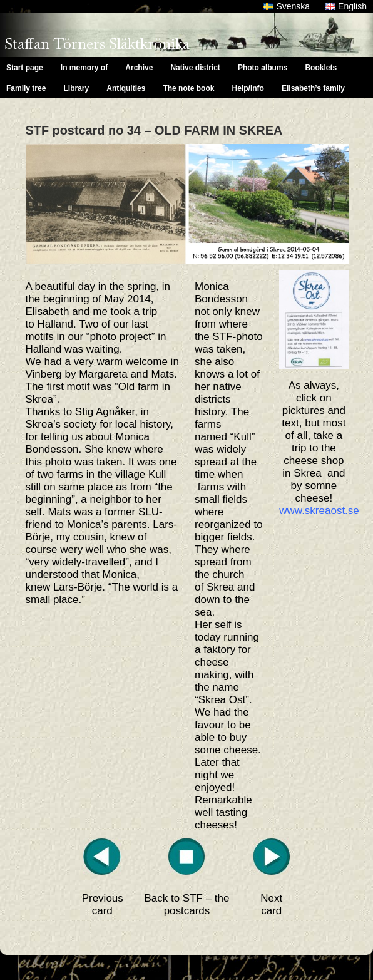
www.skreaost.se (319, 511)
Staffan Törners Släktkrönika (97, 44)
